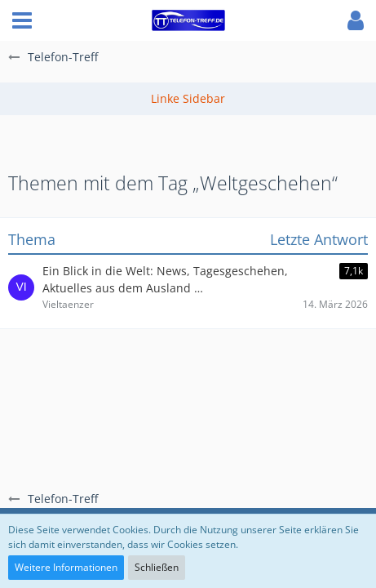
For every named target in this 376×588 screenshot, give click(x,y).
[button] (22, 20)
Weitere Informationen (66, 567)
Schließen (157, 567)
